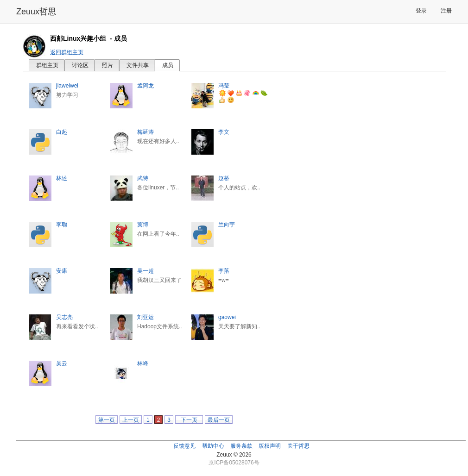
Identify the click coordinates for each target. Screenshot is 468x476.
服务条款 (241, 446)
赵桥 (224, 178)
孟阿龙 (145, 86)
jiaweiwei (67, 86)
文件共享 (138, 65)
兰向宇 (227, 225)
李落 (224, 271)
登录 (421, 11)
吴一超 (145, 271)
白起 (62, 132)
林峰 (143, 363)
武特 (143, 178)
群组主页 (47, 65)
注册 (446, 11)
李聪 (62, 225)
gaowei (227, 317)
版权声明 (270, 446)
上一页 (131, 420)
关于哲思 (298, 446)
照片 (108, 65)
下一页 (189, 420)
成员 (168, 65)
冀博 (143, 225)
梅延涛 (145, 132)
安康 (62, 271)
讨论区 (80, 65)
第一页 (107, 420)
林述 (62, 178)
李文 (224, 132)
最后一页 (219, 420)
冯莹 (224, 86)
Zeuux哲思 (36, 12)
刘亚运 (145, 317)
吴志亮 (64, 317)
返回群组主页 (67, 52)
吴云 (62, 363)
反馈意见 (184, 446)
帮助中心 (213, 446)
